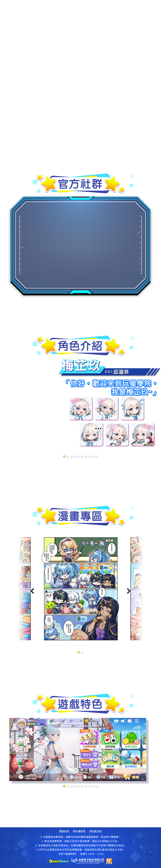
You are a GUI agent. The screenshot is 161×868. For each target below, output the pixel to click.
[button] (79, 652)
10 (97, 456)
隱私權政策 (79, 831)
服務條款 (64, 831)
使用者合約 (96, 831)
